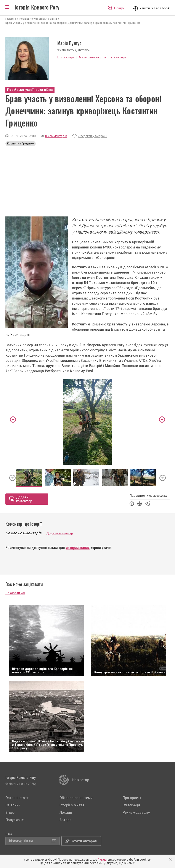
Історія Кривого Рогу (37, 7)
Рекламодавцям (137, 813)
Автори (66, 820)
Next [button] (162, 420)
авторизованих (78, 547)
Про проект (132, 798)
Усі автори (118, 57)
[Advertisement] (87, 182)
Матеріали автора (92, 57)
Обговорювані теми (76, 798)
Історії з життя (72, 805)
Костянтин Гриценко (21, 144)
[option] (87, 422)
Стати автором (85, 841)
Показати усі (15, 593)
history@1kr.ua (21, 841)
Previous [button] (13, 420)
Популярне (14, 820)
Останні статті (17, 798)
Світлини (13, 805)
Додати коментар (60, 533)
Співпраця (131, 805)
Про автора (66, 57)
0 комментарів (56, 136)
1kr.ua (102, 860)
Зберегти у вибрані (92, 136)
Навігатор (81, 780)
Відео (10, 813)
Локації (66, 813)
